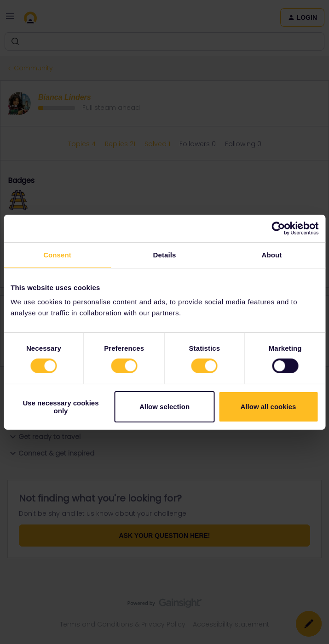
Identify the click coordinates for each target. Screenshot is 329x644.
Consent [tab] (57, 254)
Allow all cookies (268, 407)
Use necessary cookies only (61, 407)
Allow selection (164, 407)
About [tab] (272, 254)
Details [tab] (165, 254)
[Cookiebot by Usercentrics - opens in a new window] (278, 228)
